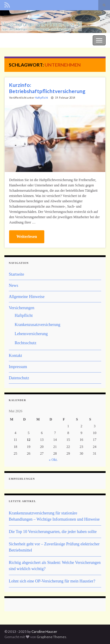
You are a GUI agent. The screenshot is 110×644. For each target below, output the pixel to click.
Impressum (18, 367)
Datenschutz (19, 378)
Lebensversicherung (31, 334)
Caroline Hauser (44, 631)
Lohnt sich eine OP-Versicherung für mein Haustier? (52, 581)
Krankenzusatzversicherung (37, 325)
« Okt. (53, 460)
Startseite (16, 274)
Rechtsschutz (26, 343)
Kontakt (15, 356)
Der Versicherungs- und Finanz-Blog (33, 40)
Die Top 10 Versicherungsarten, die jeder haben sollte (53, 532)
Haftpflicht (42, 98)
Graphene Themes (51, 637)
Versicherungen (22, 308)
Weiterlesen (27, 237)
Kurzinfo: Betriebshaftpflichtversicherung (47, 88)
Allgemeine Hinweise (27, 297)
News (13, 285)
